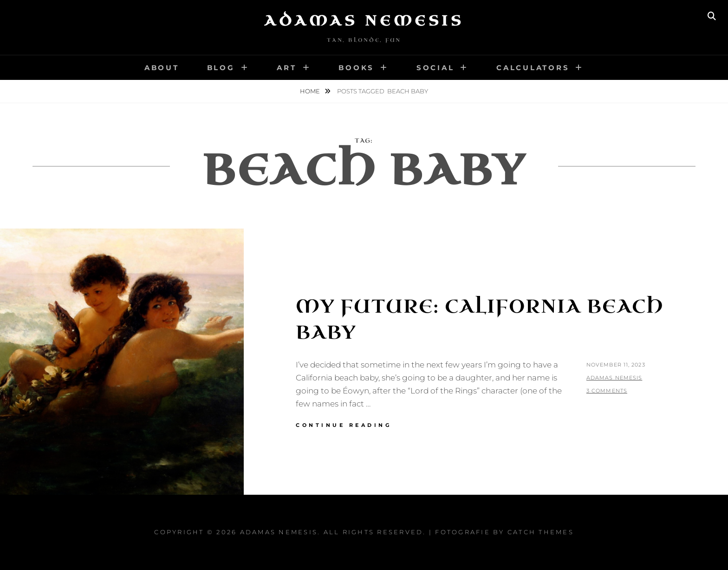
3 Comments (607, 391)
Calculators (533, 68)
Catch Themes (541, 532)
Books (356, 68)
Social (435, 68)
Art (286, 68)
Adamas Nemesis (364, 21)
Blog (221, 68)
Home (311, 91)
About (162, 68)
